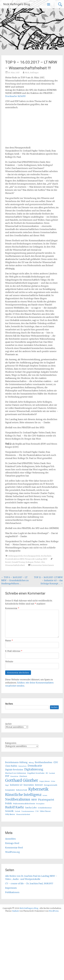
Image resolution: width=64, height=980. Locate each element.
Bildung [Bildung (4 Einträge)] (31, 763)
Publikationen (12, 892)
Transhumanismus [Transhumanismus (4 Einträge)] (28, 811)
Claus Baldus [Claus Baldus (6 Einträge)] (11, 766)
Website (9, 661)
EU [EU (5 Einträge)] (47, 773)
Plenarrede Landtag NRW (36, 559)
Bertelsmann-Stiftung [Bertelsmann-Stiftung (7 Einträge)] (16, 762)
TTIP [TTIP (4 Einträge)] (37, 811)
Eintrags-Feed (12, 843)
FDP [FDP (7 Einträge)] (7, 776)
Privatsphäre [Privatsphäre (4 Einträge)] (40, 804)
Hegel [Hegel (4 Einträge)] (7, 785)
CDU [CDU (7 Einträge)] (56, 762)
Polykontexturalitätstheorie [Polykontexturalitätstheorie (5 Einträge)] (24, 804)
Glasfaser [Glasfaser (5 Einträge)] (23, 776)
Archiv (8, 724)
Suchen (9, 704)
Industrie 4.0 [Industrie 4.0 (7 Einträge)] (16, 785)
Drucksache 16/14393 (15, 96)
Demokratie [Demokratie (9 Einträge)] (35, 766)
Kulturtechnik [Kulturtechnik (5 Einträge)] (22, 790)
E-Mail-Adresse (14, 651)
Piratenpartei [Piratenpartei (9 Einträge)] (46, 800)
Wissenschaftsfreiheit (15, 565)
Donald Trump (18, 562)
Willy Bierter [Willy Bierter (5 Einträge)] (10, 814)
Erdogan (29, 562)
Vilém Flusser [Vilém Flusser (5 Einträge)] (45, 811)
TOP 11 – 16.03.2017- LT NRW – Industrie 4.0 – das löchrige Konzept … (48, 580)
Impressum (11, 888)
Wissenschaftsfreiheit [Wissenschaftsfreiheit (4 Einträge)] (23, 814)
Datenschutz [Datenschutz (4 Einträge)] (22, 766)
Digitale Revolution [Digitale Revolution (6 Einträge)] (14, 770)
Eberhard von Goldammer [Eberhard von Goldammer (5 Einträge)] (16, 773)
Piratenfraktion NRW (15, 559)
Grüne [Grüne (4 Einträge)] (53, 781)
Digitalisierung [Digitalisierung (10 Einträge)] (34, 769)
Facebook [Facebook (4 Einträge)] (52, 773)
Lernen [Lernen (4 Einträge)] (45, 795)
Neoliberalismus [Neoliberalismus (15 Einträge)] (18, 799)
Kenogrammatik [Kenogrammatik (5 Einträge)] (51, 785)
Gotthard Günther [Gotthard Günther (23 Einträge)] (22, 780)
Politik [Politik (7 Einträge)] (8, 803)
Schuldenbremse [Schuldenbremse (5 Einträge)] (45, 808)
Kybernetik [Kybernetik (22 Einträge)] (38, 789)
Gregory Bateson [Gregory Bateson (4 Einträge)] (45, 781)
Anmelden (10, 839)
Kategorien (11, 743)
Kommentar (12, 608)
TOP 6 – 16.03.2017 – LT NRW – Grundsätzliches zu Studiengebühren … (15, 580)
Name (9, 641)
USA (43, 562)
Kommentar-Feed (14, 848)
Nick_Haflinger (32, 73)
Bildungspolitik (16, 556)
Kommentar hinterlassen (42, 565)
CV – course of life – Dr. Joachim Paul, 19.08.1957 (29, 883)
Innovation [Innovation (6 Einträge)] (29, 785)
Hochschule (46, 556)
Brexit (8, 562)
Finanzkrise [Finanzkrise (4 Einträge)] (14, 776)
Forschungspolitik (32, 556)
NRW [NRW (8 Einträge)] (34, 800)
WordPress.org (13, 852)
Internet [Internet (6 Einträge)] (39, 785)
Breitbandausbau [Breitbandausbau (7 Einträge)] (44, 762)
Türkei (37, 562)
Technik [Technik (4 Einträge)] (17, 811)
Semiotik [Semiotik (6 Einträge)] (9, 811)
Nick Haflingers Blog (17, 4)
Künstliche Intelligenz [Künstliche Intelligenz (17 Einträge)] (23, 795)
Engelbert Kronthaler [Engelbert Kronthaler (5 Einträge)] (36, 773)
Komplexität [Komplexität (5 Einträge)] (10, 790)
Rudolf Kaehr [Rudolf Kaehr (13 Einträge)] (15, 807)
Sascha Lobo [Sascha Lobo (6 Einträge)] (31, 808)
